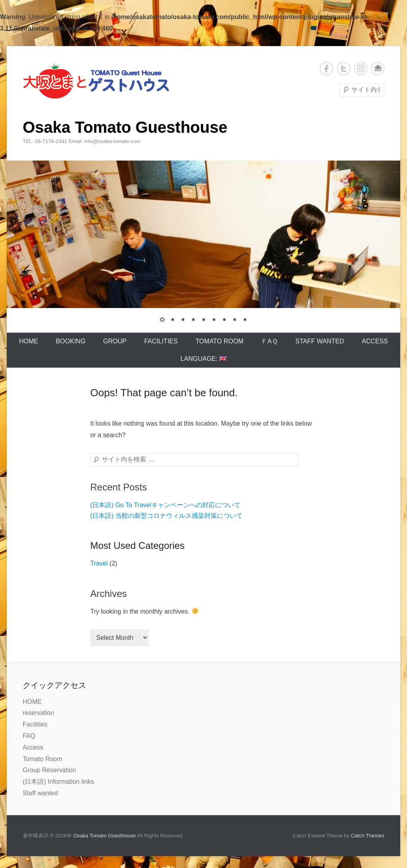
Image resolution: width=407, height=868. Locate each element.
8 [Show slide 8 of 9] (235, 320)
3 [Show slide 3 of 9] (183, 320)
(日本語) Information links (58, 782)
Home (29, 341)
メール (378, 69)
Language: (203, 359)
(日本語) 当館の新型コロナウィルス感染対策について (166, 516)
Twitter (344, 69)
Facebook (327, 69)
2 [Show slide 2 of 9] (172, 320)
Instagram (361, 69)
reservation (38, 713)
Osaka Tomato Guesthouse (125, 127)
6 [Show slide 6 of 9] (214, 320)
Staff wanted (320, 341)
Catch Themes (368, 836)
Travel (99, 563)
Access (375, 341)
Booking (71, 341)
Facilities (161, 341)
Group (115, 341)
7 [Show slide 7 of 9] (224, 320)
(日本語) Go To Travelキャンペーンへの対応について (165, 505)
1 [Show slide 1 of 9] (162, 320)
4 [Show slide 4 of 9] (193, 320)
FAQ (29, 736)
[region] (203, 247)
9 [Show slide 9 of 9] (245, 320)
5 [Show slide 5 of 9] (203, 320)
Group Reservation (49, 770)
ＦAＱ (269, 341)
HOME (32, 702)
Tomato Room (220, 341)
